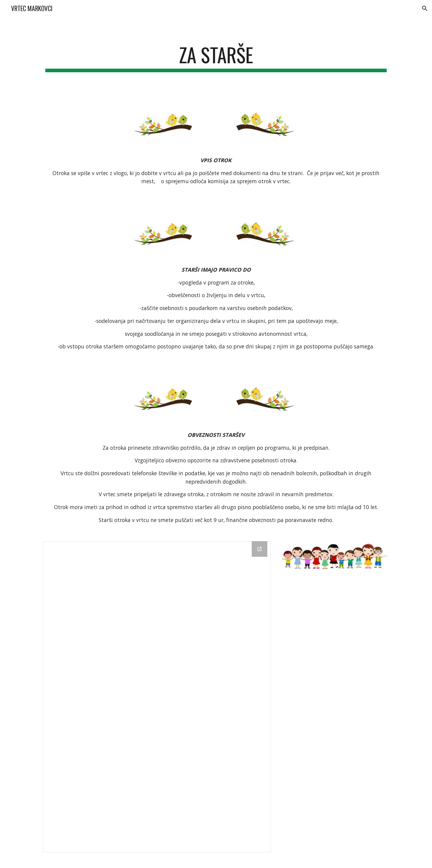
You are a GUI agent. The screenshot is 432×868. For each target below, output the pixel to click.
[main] (216, 58)
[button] (425, 8)
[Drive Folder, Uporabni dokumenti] (157, 697)
